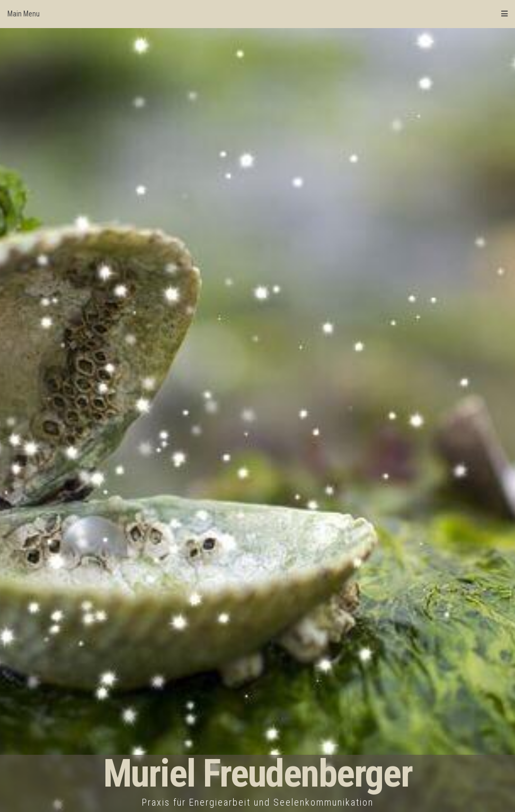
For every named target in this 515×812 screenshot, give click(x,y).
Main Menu (257, 14)
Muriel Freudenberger (258, 774)
